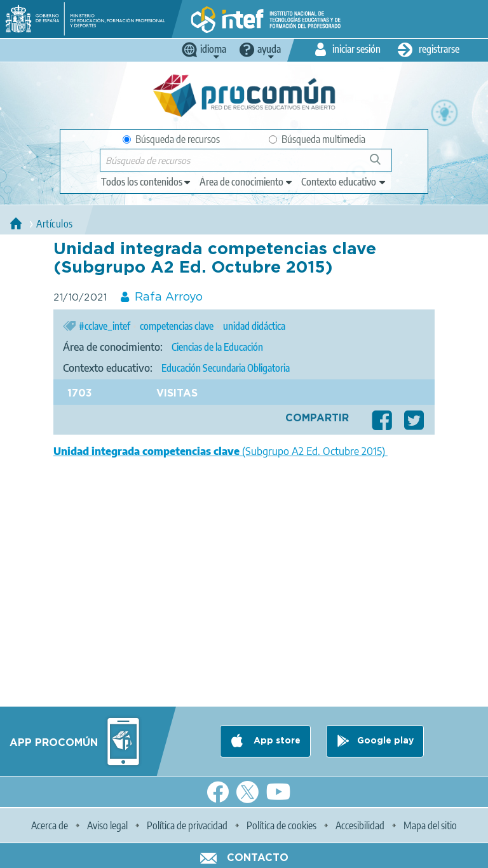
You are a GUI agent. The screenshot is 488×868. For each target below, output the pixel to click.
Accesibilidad (360, 825)
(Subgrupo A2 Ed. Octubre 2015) (220, 451)
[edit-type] (146, 182)
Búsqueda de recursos (171, 139)
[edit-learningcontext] (344, 182)
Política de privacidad (187, 825)
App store (276, 741)
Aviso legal (107, 825)
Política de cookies (281, 825)
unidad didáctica (254, 326)
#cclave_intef (105, 326)
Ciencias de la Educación (217, 347)
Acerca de (50, 825)
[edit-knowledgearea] (247, 182)
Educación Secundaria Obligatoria (226, 368)
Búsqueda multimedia (317, 139)
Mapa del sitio (430, 825)
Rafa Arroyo (169, 297)
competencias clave (177, 326)
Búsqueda (382, 164)
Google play (385, 741)
